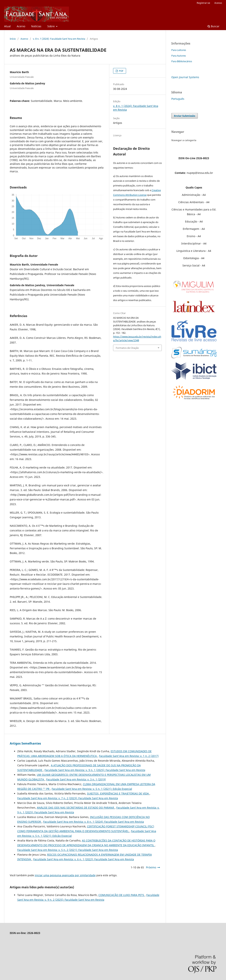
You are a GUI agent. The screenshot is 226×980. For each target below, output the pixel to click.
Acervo (21, 26)
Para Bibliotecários (182, 61)
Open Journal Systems (185, 77)
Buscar (214, 26)
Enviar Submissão (185, 116)
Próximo (151, 867)
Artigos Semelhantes (25, 743)
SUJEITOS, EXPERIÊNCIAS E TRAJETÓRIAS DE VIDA (118, 793)
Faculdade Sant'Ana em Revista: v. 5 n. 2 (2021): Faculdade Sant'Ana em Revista (68, 850)
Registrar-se (203, 3)
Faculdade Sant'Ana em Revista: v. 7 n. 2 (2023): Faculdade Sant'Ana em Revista (68, 798)
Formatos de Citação (127, 348)
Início (13, 39)
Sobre (51, 26)
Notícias (36, 26)
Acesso (218, 3)
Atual (7, 26)
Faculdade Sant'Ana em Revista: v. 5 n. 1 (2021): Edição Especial (92, 789)
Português (178, 99)
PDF (121, 71)
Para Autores (179, 56)
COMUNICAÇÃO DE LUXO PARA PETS (122, 895)
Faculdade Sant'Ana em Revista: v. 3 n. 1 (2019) (76, 779)
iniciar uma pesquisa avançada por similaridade (65, 875)
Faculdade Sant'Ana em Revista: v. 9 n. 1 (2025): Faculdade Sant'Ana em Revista (95, 770)
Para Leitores (179, 50)
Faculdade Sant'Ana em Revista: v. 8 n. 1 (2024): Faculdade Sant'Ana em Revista (94, 822)
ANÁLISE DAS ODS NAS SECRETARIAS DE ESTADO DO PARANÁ (76, 808)
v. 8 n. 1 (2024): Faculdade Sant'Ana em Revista (59, 39)
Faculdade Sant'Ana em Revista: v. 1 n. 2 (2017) (129, 756)
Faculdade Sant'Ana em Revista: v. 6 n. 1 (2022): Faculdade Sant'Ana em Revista (84, 859)
